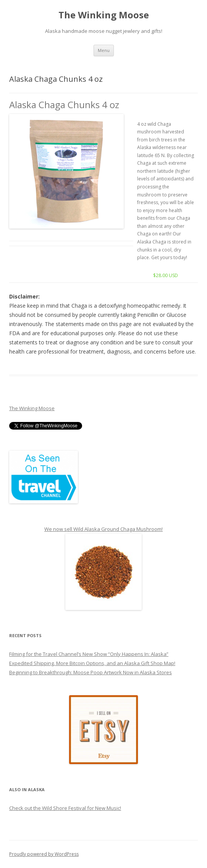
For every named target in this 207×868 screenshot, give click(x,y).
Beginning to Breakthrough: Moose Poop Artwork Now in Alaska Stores (91, 672)
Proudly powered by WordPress (44, 854)
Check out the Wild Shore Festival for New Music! (65, 808)
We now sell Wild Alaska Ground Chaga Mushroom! (103, 529)
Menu (104, 50)
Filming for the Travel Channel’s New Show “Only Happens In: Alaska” (89, 654)
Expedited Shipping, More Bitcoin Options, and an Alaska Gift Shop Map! (92, 663)
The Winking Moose (104, 15)
